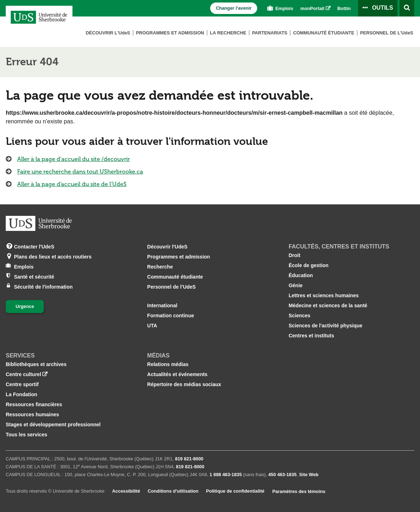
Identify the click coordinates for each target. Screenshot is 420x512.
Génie (296, 285)
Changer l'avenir (234, 8)
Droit (295, 255)
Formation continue (171, 316)
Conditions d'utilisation (173, 491)
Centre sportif (22, 384)
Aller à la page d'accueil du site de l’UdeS (72, 184)
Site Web (309, 475)
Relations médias (168, 364)
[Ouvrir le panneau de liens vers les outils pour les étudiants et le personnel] (378, 8)
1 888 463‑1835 (226, 475)
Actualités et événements (177, 374)
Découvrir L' (108, 33)
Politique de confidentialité (235, 491)
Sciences (300, 316)
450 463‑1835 (282, 475)
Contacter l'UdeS (34, 246)
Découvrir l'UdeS (167, 247)
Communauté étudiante (324, 33)
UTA (152, 326)
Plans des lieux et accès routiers (53, 256)
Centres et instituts (312, 336)
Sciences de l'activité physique (326, 326)
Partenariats (270, 33)
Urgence (25, 306)
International (162, 305)
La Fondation (22, 394)
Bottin (344, 8)
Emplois (279, 8)
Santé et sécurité (34, 276)
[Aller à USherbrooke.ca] (39, 223)
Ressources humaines (32, 414)
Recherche (160, 267)
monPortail (313, 8)
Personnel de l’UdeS (171, 287)
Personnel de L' (387, 33)
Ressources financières (34, 404)
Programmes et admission (170, 33)
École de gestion (309, 265)
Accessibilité (126, 491)
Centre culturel (23, 374)
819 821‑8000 (189, 459)
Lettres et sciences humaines (324, 295)
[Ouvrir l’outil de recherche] (407, 8)
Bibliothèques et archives (36, 364)
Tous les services (27, 435)
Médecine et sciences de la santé (328, 305)
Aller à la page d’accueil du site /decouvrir (74, 159)
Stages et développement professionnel (53, 425)
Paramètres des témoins (299, 491)
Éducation (301, 275)
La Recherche (228, 33)
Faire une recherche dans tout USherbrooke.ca (80, 172)
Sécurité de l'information (43, 286)
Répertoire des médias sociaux (184, 384)
